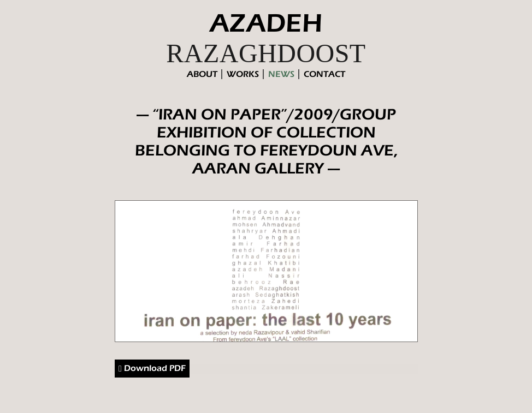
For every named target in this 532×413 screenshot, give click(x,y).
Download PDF (152, 369)
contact (324, 74)
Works (243, 74)
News (281, 74)
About (202, 74)
